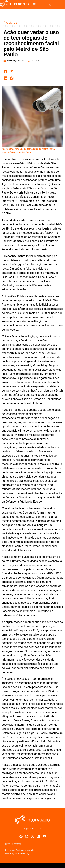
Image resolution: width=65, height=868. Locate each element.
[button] (34, 4)
